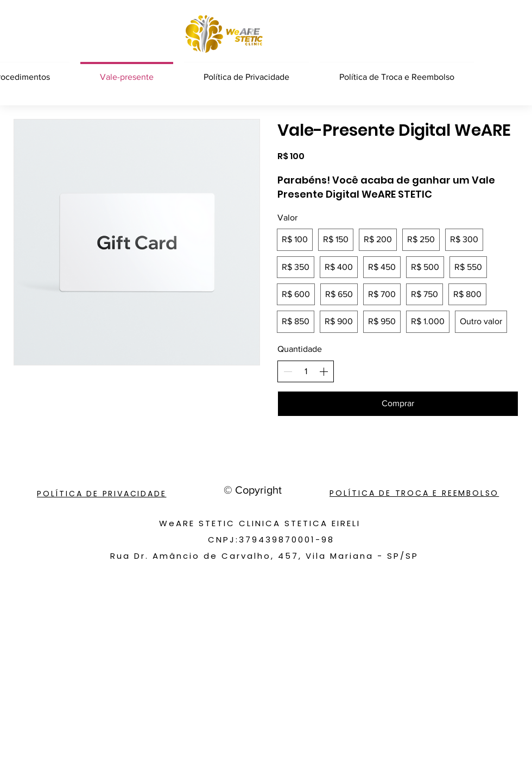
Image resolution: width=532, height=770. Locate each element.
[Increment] (324, 371)
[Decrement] (288, 371)
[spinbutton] (306, 371)
